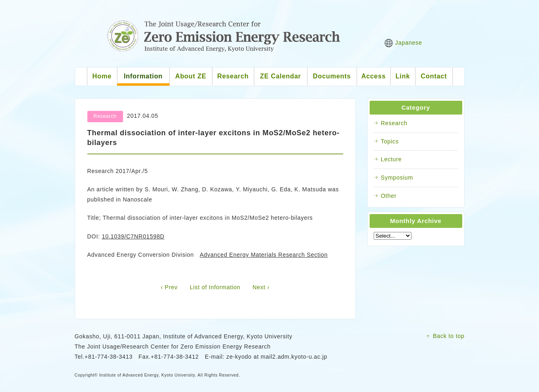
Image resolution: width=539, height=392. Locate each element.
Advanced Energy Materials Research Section (264, 255)
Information (143, 76)
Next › (261, 287)
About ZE (191, 76)
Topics (390, 141)
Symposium (397, 178)
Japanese (403, 43)
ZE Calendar (280, 76)
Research (233, 76)
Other (389, 196)
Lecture (392, 159)
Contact (434, 76)
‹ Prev (169, 287)
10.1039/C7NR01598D (133, 236)
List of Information (215, 287)
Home (102, 76)
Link (403, 76)
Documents (332, 76)
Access (373, 76)
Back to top (449, 336)
